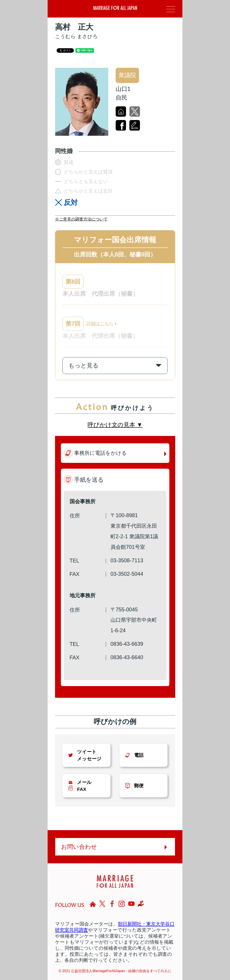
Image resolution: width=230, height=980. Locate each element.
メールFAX (84, 786)
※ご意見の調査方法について (81, 219)
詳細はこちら (100, 324)
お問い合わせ (79, 847)
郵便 (139, 786)
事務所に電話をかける (101, 453)
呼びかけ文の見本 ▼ (115, 425)
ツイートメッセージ (89, 755)
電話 (139, 755)
